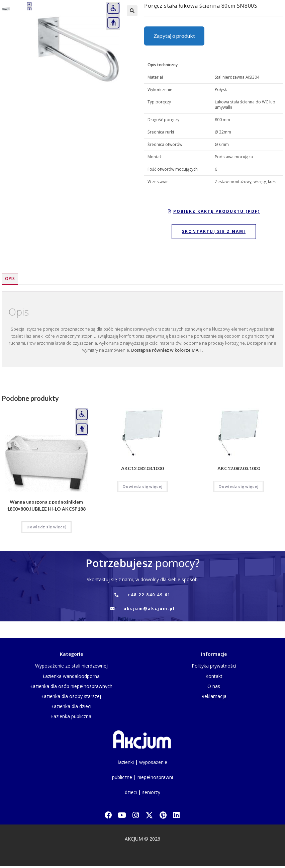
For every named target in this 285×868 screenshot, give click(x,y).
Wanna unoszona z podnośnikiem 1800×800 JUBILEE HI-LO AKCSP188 (46, 505)
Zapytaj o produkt (174, 36)
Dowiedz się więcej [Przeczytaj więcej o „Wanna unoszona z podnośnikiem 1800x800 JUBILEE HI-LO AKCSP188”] (46, 527)
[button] (132, 11)
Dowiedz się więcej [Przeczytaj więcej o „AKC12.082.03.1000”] (142, 486)
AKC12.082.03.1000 (142, 468)
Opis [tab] (10, 279)
